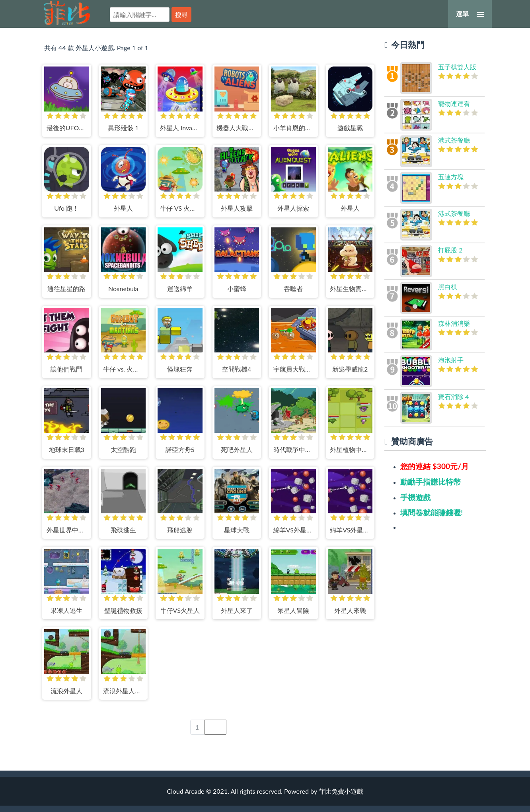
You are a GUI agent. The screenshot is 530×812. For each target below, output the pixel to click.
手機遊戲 (415, 497)
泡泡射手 (451, 360)
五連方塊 (451, 177)
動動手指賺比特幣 (431, 482)
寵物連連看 (454, 103)
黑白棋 (448, 287)
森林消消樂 (454, 323)
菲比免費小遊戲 (67, 13)
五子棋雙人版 (457, 67)
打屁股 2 (450, 250)
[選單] (470, 14)
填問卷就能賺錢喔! (432, 512)
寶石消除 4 (453, 396)
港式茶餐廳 (454, 140)
